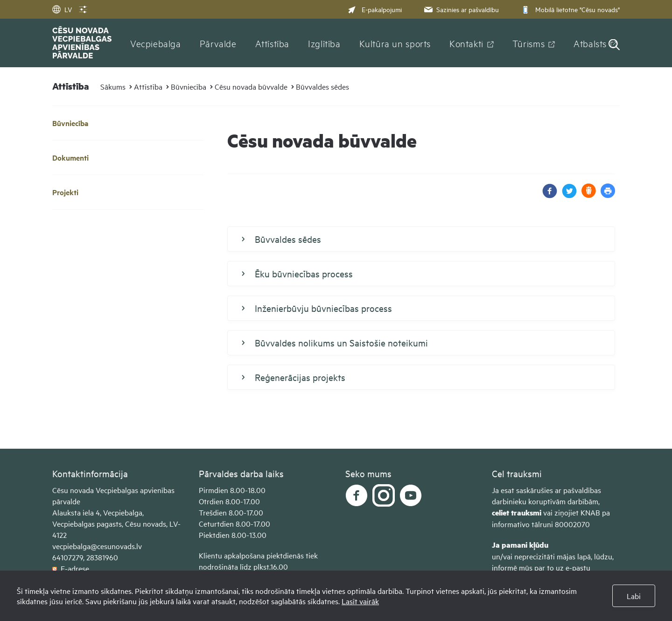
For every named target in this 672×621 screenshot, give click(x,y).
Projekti (65, 192)
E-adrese (71, 568)
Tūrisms (528, 43)
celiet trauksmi (517, 512)
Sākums (113, 86)
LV (62, 9)
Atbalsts (590, 43)
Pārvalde (218, 43)
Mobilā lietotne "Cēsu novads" (570, 9)
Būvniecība (189, 86)
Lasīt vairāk (360, 601)
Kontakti (466, 43)
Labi (634, 596)
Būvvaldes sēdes (322, 86)
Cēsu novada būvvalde (251, 86)
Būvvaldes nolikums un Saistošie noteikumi (335, 343)
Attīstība (273, 43)
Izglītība (324, 43)
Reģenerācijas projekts (294, 377)
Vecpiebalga (156, 43)
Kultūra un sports (395, 43)
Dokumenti (70, 158)
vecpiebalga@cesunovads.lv (97, 546)
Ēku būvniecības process (297, 274)
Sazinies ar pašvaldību (461, 9)
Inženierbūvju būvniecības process (317, 308)
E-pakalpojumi (375, 9)
